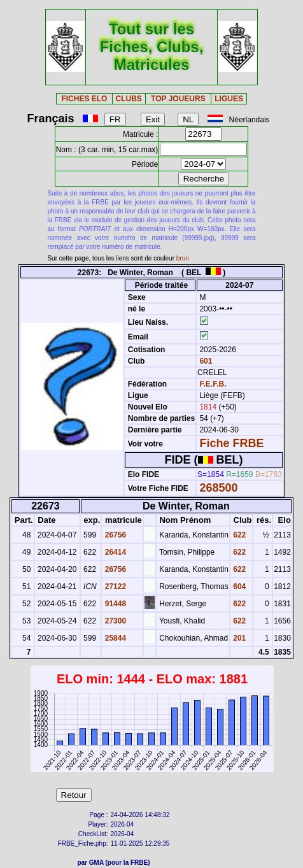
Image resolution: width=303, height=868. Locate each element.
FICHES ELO (84, 99)
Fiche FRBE (231, 443)
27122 (114, 587)
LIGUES (229, 99)
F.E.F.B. (213, 384)
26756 (114, 535)
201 (238, 638)
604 (238, 587)
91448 (114, 604)
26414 (114, 552)
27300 (114, 621)
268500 (218, 488)
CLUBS (129, 99)
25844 (114, 638)
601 (205, 361)
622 (238, 535)
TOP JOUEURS (178, 99)
